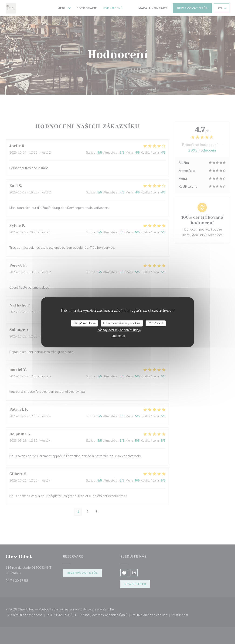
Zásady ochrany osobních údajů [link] (119, 330)
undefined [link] (118, 336)
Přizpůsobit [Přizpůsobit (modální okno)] (156, 323)
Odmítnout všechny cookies (122, 323)
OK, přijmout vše (84, 323)
